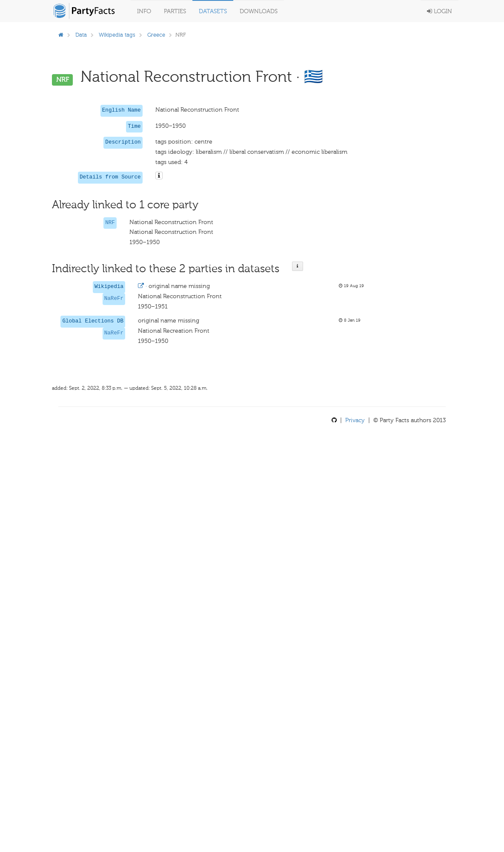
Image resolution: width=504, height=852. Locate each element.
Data (81, 35)
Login (440, 11)
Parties (175, 11)
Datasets (213, 11)
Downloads (259, 11)
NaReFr (114, 299)
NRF (110, 223)
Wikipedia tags (117, 35)
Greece (156, 35)
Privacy (355, 420)
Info (144, 11)
